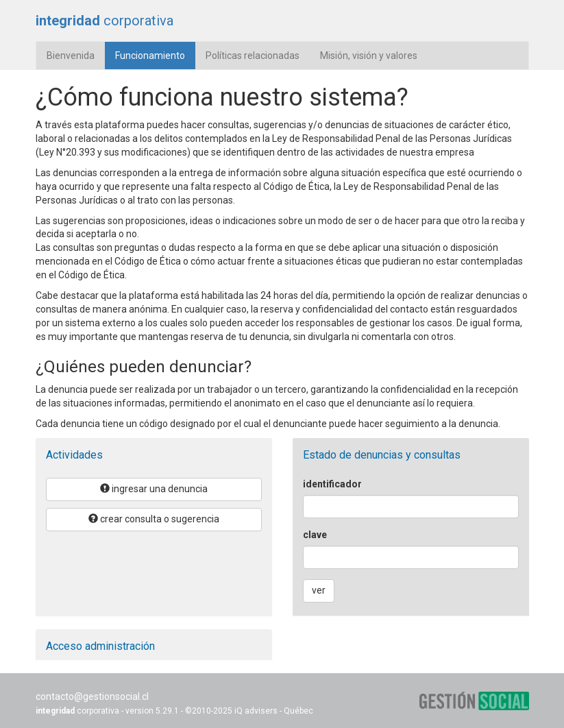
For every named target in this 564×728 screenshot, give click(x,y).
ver (319, 590)
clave (315, 535)
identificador (332, 484)
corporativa (105, 21)
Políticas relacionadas (253, 56)
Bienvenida (71, 56)
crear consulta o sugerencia (154, 519)
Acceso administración (100, 646)
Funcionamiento (155, 54)
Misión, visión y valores (369, 56)
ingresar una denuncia (154, 489)
